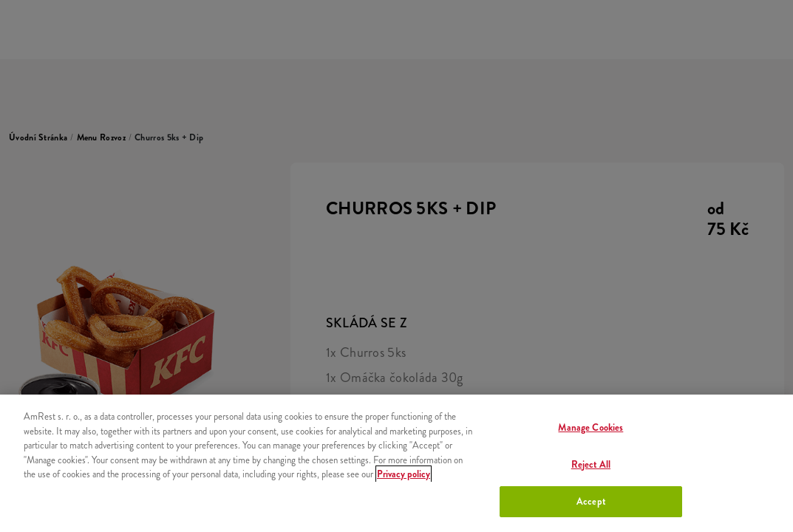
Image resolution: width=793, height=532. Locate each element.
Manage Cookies (591, 427)
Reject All (591, 464)
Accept (591, 501)
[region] (396, 463)
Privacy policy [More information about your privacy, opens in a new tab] (404, 474)
